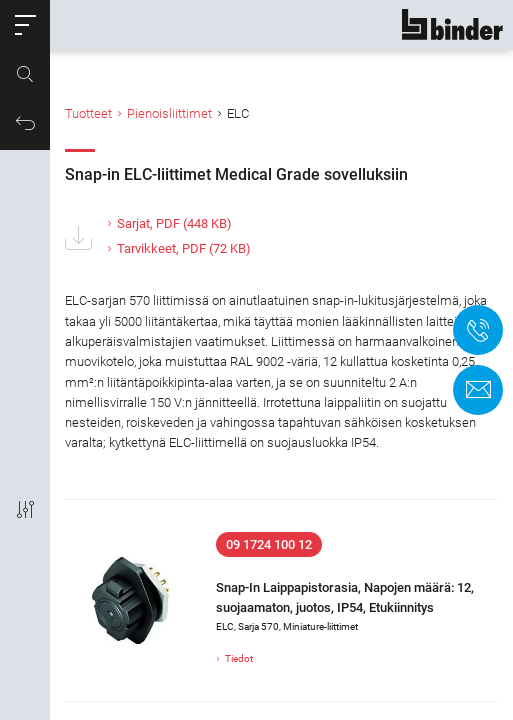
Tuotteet (88, 113)
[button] (25, 25)
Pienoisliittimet (169, 113)
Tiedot (239, 658)
